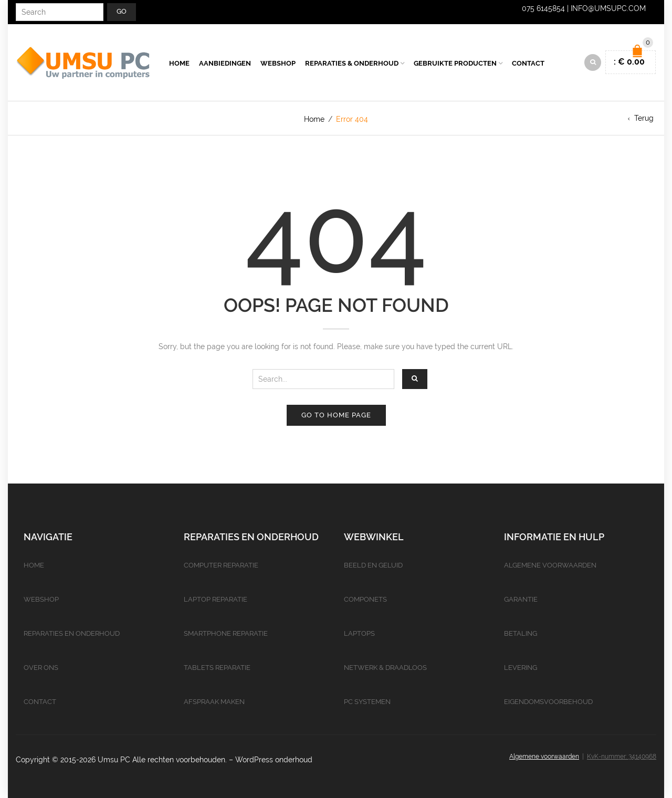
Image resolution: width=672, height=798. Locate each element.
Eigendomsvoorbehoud (548, 702)
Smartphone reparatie (226, 633)
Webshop (278, 63)
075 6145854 (543, 8)
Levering (521, 668)
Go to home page (336, 415)
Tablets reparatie (217, 668)
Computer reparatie (221, 565)
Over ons (41, 668)
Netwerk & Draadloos (385, 668)
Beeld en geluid (373, 565)
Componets (365, 599)
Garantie (521, 599)
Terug (644, 118)
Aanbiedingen (225, 63)
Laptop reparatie (216, 599)
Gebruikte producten (455, 63)
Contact (528, 63)
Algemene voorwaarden (550, 565)
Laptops (359, 633)
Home (179, 63)
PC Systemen (367, 702)
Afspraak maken (214, 702)
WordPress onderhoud (274, 760)
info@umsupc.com (608, 8)
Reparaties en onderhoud (72, 633)
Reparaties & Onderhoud (352, 63)
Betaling (521, 633)
